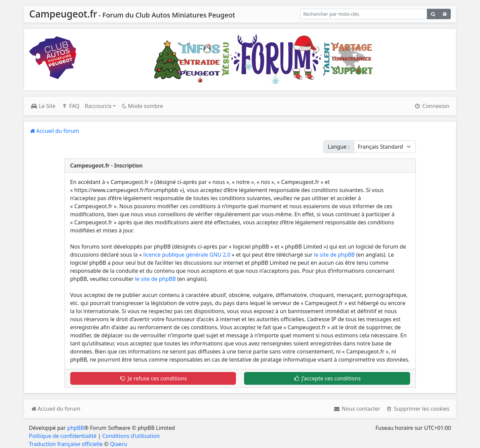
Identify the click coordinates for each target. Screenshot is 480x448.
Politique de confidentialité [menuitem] (63, 436)
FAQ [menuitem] (70, 106)
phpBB (76, 428)
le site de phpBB (334, 255)
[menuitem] (357, 409)
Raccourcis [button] (98, 106)
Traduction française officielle (66, 444)
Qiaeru (118, 444)
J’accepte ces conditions (327, 378)
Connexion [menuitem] (432, 106)
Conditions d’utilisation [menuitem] (131, 436)
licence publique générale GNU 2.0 (187, 255)
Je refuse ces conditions (153, 378)
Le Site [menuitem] (43, 106)
